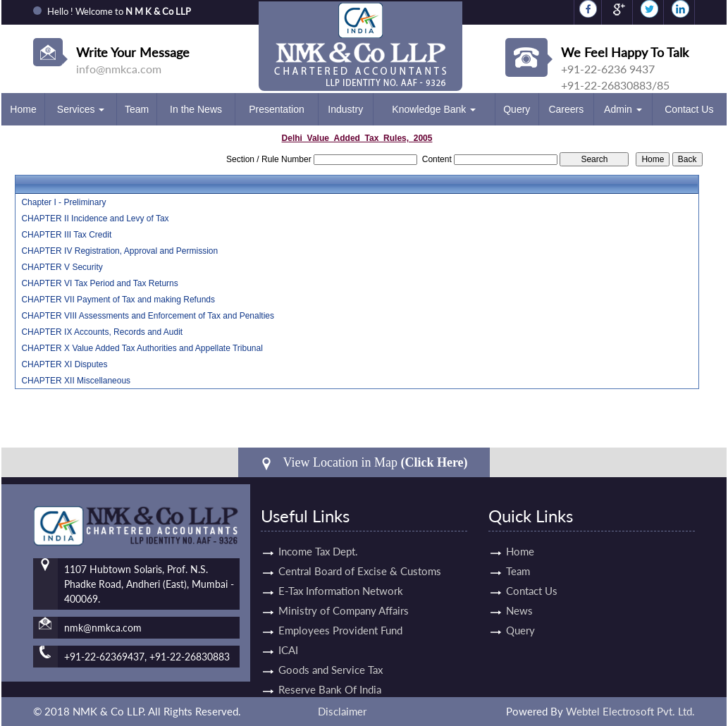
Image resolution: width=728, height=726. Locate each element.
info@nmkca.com (119, 69)
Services (81, 109)
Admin (623, 109)
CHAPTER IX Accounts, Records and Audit (102, 332)
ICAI (288, 634)
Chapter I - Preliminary (63, 202)
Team (137, 109)
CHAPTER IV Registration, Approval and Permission (119, 251)
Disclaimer (342, 711)
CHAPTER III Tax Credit (66, 235)
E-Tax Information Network (341, 574)
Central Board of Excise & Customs (360, 555)
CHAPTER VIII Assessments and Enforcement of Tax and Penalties (148, 316)
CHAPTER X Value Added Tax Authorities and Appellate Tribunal (142, 348)
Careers (566, 109)
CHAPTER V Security (62, 267)
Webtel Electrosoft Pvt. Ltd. (630, 711)
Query (517, 109)
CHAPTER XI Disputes (64, 364)
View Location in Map (364, 463)
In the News (196, 109)
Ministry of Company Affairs (344, 594)
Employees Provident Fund (340, 614)
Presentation (277, 109)
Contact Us (689, 109)
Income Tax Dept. (318, 535)
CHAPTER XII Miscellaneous (76, 381)
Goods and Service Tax (331, 653)
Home (23, 109)
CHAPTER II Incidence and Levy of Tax (95, 219)
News (503, 610)
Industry (345, 109)
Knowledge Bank (434, 109)
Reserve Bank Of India (330, 673)
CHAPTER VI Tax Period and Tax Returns (99, 283)
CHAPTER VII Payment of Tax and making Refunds (118, 300)
